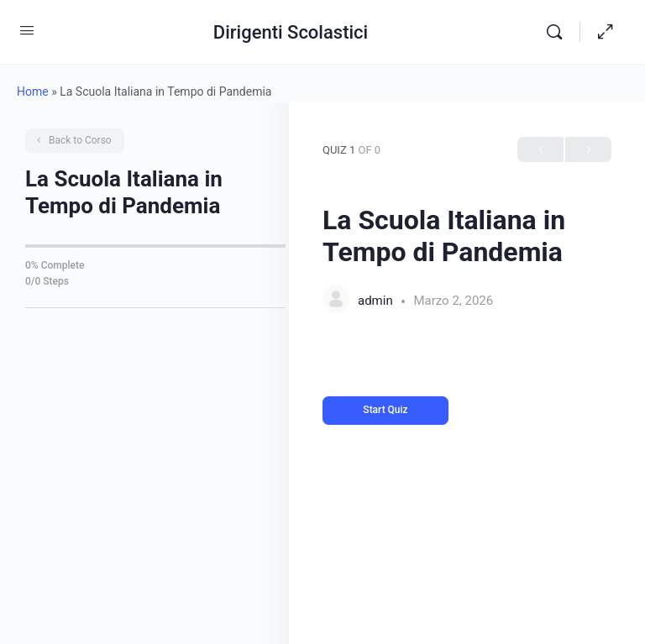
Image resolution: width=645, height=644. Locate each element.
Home (33, 92)
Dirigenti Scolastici (291, 32)
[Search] (558, 32)
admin (377, 301)
